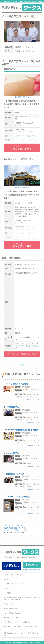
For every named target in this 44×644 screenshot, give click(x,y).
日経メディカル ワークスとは (13, 575)
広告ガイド (7, 588)
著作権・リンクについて (11, 618)
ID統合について (9, 604)
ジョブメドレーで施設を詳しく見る (22, 354)
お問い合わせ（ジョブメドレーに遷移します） (18, 622)
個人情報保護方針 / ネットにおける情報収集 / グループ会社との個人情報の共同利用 (22, 598)
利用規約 (6, 579)
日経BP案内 (7, 593)
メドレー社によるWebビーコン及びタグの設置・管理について (22, 628)
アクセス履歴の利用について (13, 613)
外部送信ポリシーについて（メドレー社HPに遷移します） (21, 634)
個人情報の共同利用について (13, 609)
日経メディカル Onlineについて (14, 584)
